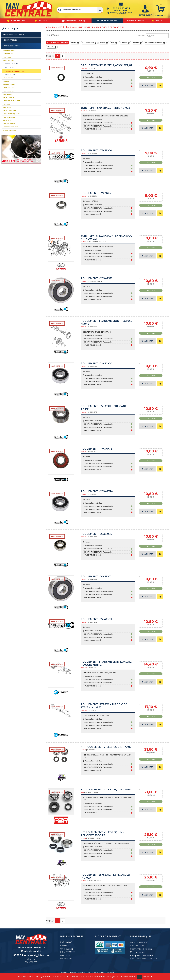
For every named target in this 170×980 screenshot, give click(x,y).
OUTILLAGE (8, 120)
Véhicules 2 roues (68, 27)
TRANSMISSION (9, 130)
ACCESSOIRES (9, 50)
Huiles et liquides (11, 114)
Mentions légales (138, 952)
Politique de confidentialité (142, 955)
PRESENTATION (16, 21)
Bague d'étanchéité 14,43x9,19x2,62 (106, 65)
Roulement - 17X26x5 (96, 193)
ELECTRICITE (8, 97)
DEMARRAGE (8, 88)
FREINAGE (7, 107)
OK (139, 977)
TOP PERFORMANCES (155, 43)
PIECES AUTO (43, 21)
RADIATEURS (66, 959)
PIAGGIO (125, 43)
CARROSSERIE (9, 84)
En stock (151, 77)
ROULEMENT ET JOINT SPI (14, 71)
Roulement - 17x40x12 (96, 449)
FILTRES (7, 104)
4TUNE (75, 43)
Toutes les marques (57, 43)
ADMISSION (8, 54)
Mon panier (160, 15)
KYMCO (104, 43)
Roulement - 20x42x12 (97, 278)
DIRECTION (65, 955)
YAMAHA (52, 47)
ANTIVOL (7, 57)
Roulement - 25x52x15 (96, 534)
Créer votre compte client (141, 949)
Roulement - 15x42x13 (96, 619)
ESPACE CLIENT (145, 15)
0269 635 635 (121, 8)
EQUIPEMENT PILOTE (12, 101)
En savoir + (147, 977)
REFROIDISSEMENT (11, 127)
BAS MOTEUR (86, 27)
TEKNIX (137, 43)
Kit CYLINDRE (9, 117)
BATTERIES (8, 78)
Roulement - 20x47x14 (97, 491)
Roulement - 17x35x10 (96, 150)
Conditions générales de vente (143, 959)
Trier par (141, 36)
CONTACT (158, 21)
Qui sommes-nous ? (139, 942)
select (167, 36)
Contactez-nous (137, 946)
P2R (114, 43)
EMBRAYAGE (66, 942)
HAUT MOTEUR (9, 111)
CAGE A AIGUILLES (11, 64)
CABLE (6, 81)
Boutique (10, 29)
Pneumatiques (11, 40)
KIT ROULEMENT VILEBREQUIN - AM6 (106, 747)
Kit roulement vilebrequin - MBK (106, 789)
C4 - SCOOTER (89, 43)
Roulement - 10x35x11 (96, 576)
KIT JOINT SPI (9, 67)
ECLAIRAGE (8, 94)
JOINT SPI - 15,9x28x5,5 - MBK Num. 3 (105, 108)
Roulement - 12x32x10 (96, 363)
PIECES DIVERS (9, 124)
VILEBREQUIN (9, 75)
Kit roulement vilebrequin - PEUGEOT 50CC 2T (102, 834)
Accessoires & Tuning (14, 34)
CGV (58, 973)
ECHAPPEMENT (9, 91)
